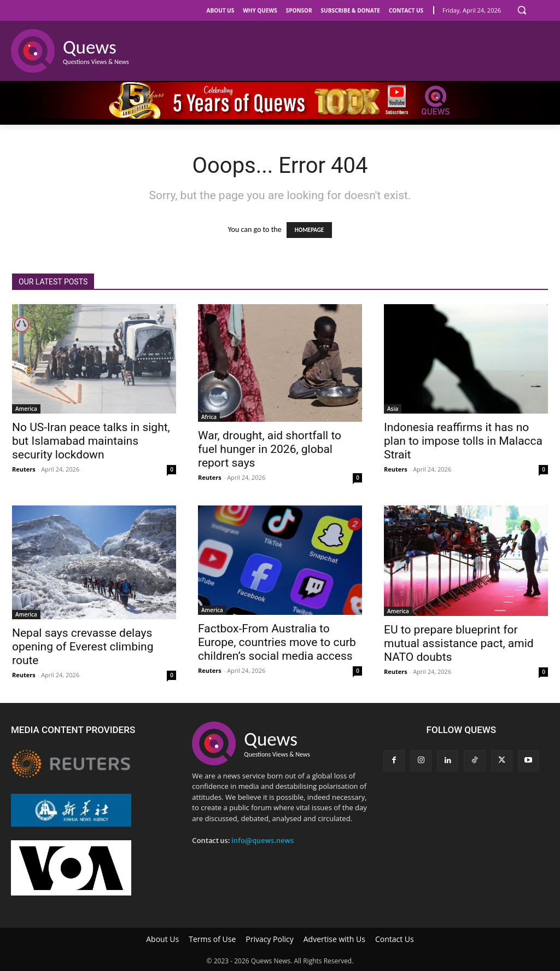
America (26, 409)
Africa (209, 417)
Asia (393, 409)
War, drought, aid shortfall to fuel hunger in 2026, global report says (270, 449)
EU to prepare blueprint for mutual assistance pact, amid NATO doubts (459, 643)
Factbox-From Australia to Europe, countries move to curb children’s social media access (277, 642)
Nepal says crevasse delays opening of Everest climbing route (83, 647)
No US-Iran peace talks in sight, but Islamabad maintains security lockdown (91, 441)
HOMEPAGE (309, 230)
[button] (522, 10)
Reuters (24, 469)
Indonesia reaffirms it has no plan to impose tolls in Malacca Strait (463, 441)
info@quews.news (262, 841)
